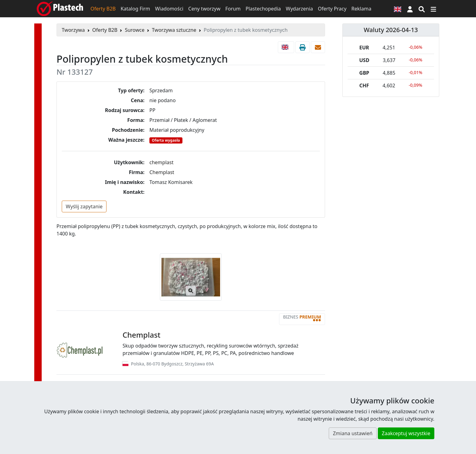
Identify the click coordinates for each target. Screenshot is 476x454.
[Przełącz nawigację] (433, 9)
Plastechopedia (263, 9)
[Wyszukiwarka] (422, 9)
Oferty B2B (103, 9)
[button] (410, 9)
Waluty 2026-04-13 (391, 30)
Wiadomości (169, 9)
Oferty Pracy (332, 9)
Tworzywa (73, 30)
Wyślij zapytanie (84, 206)
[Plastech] (60, 9)
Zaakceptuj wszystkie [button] (406, 433)
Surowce (135, 30)
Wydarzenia (299, 9)
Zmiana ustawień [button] (353, 433)
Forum (233, 9)
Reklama (361, 9)
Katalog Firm (135, 9)
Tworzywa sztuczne (174, 30)
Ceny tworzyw (204, 9)
